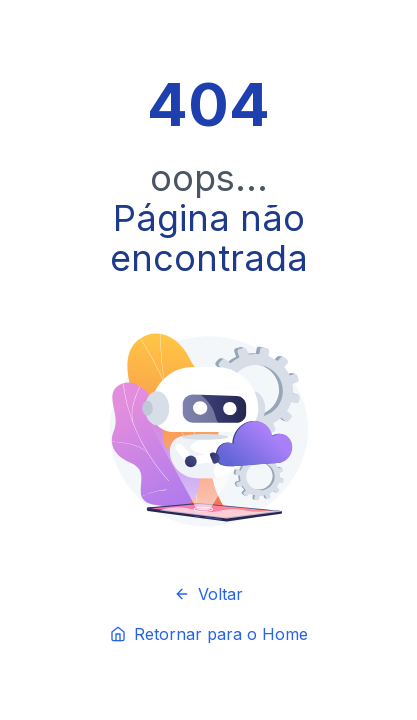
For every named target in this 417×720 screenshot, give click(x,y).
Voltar (208, 594)
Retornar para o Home (209, 634)
